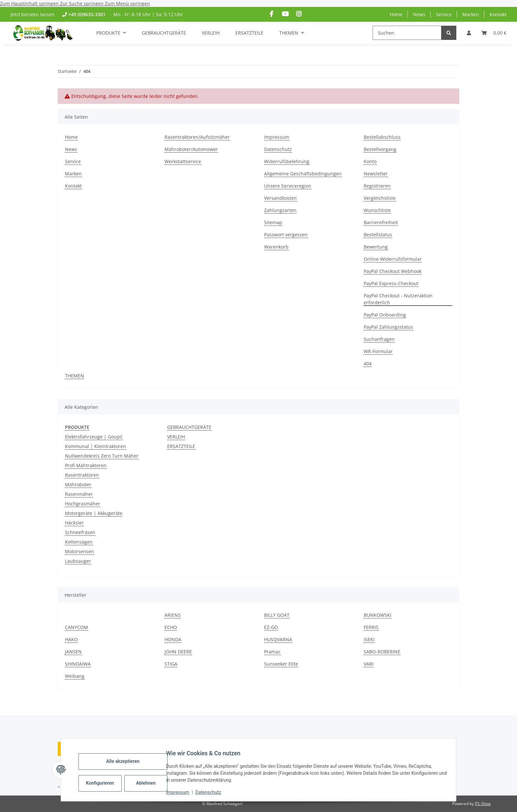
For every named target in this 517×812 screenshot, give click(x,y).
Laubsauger (78, 561)
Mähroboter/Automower (191, 149)
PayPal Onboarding (385, 315)
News (419, 14)
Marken (471, 14)
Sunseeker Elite (281, 664)
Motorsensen (79, 551)
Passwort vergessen (286, 235)
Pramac (272, 652)
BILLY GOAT (277, 615)
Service (444, 14)
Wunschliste (377, 210)
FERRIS (371, 627)
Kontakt (498, 14)
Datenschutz (213, 792)
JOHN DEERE (178, 652)
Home (396, 14)
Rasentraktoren (82, 475)
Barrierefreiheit (381, 222)
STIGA (171, 664)
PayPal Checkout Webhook (393, 271)
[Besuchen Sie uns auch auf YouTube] (285, 14)
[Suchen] (407, 33)
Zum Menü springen (127, 3)
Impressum (183, 792)
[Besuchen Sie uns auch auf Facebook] (272, 14)
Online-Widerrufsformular (393, 259)
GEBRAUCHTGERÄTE (189, 427)
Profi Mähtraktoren (86, 465)
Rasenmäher (79, 494)
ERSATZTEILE (181, 446)
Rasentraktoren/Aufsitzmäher (197, 137)
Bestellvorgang (380, 149)
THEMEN (75, 376)
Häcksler (74, 523)
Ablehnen (151, 783)
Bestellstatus (378, 235)
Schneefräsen (80, 532)
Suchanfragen (379, 339)
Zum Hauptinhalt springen (30, 3)
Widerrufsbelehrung (287, 161)
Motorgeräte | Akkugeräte (94, 513)
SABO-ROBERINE (382, 652)
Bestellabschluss (382, 137)
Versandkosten (280, 198)
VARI (369, 664)
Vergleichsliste (380, 198)
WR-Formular (378, 351)
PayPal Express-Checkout (391, 283)
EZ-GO (271, 627)
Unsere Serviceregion (288, 186)
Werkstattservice (183, 161)
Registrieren (377, 186)
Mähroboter (78, 484)
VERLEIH (176, 437)
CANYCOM (76, 627)
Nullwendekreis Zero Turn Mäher (102, 456)
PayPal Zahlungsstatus (388, 327)
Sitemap (273, 222)
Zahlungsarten (280, 210)
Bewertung (376, 247)
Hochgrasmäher (83, 504)
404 (368, 363)
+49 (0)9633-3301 (87, 14)
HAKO (71, 639)
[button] (469, 33)
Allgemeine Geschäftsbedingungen (303, 174)
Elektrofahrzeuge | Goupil (94, 437)
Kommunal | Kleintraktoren (95, 446)
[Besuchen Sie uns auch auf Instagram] (299, 14)
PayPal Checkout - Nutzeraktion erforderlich (398, 299)
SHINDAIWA (78, 664)
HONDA (173, 639)
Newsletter (376, 174)
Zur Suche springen (82, 3)
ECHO (171, 627)
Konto (370, 161)
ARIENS (173, 615)
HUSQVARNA (278, 639)
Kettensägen (79, 542)
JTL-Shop (483, 804)
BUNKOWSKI (378, 615)
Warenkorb (276, 247)
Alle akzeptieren (128, 761)
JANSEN (73, 652)
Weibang (75, 676)
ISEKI (369, 639)
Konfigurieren (106, 783)
